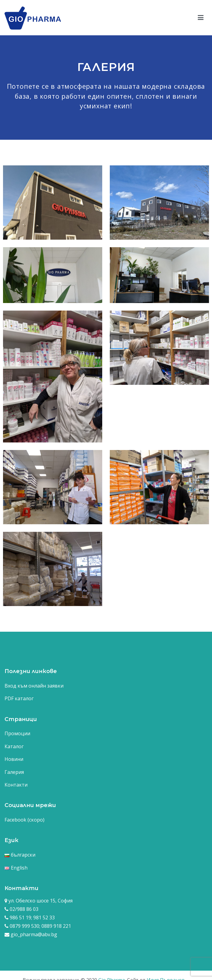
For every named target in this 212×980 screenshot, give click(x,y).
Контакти (16, 785)
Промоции (17, 733)
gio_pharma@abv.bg (34, 934)
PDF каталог (19, 698)
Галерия (14, 772)
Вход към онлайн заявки (34, 686)
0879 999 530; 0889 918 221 (40, 926)
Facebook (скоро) (24, 820)
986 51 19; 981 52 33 (32, 918)
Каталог (14, 746)
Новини (14, 759)
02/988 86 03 (23, 909)
